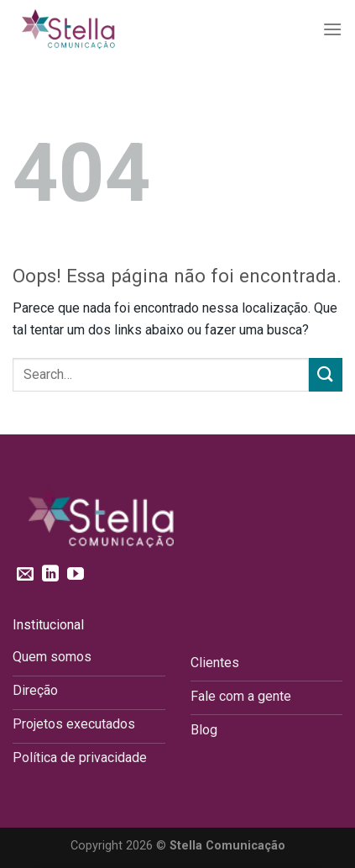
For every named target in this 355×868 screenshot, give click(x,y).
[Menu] (332, 29)
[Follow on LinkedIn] (50, 575)
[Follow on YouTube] (76, 575)
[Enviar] (326, 374)
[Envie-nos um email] (25, 575)
